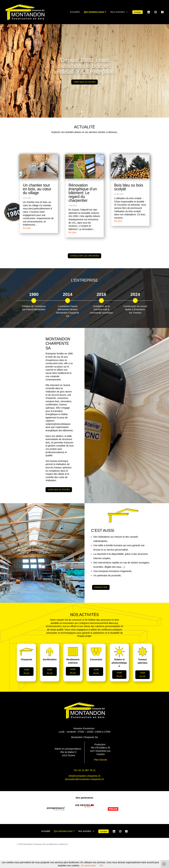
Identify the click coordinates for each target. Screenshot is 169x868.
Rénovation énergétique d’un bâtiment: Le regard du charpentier (83, 193)
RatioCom (64, 844)
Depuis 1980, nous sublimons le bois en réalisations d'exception (85, 66)
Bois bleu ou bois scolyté (129, 187)
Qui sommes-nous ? (95, 12)
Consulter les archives (85, 256)
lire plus (27, 228)
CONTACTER (101, 587)
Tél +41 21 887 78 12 (85, 770)
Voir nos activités (84, 82)
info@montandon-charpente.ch (84, 776)
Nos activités (118, 12)
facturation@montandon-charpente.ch (84, 779)
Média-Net (53, 844)
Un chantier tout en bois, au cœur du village (37, 189)
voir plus (26, 671)
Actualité (75, 12)
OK (101, 866)
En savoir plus (88, 866)
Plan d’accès (100, 760)
